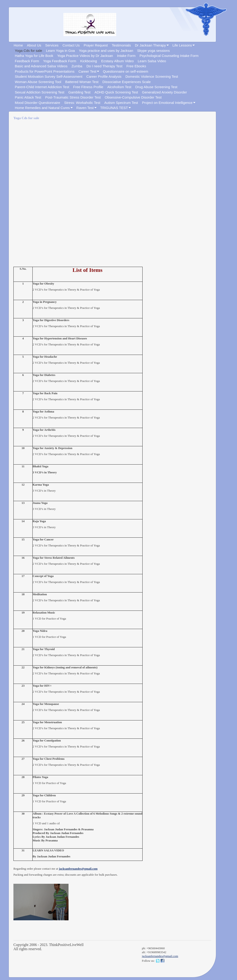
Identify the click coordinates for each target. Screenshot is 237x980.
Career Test (87, 71)
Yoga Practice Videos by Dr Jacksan (85, 56)
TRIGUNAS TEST (114, 108)
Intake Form (126, 56)
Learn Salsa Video (152, 61)
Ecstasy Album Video (117, 61)
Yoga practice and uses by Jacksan (106, 51)
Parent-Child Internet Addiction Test (42, 87)
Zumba (77, 66)
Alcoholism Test (119, 87)
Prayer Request (96, 45)
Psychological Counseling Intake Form (169, 56)
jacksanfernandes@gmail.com (78, 869)
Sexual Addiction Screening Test (40, 92)
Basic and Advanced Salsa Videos (41, 66)
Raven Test (85, 108)
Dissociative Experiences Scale (127, 82)
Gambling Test (79, 92)
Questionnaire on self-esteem (125, 71)
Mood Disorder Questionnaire (37, 103)
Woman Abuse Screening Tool (38, 82)
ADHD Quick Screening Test (116, 92)
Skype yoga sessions (154, 51)
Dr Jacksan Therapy (150, 45)
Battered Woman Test (82, 82)
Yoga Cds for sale (28, 51)
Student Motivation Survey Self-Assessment (49, 76)
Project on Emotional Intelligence (167, 103)
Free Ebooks (136, 66)
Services (52, 45)
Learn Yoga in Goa (60, 51)
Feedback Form (27, 61)
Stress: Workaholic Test (82, 103)
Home (18, 45)
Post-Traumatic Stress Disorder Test (73, 97)
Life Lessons (182, 45)
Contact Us (71, 45)
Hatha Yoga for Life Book (34, 56)
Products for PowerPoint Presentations (45, 71)
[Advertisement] (79, 194)
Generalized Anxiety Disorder (165, 92)
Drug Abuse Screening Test (156, 87)
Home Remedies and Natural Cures (42, 108)
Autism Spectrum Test (121, 103)
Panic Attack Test (28, 97)
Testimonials (121, 45)
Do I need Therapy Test (104, 66)
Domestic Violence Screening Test (152, 76)
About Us (34, 45)
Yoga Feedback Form (60, 61)
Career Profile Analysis (104, 76)
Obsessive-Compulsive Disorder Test (133, 97)
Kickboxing (89, 61)
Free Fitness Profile (88, 87)
